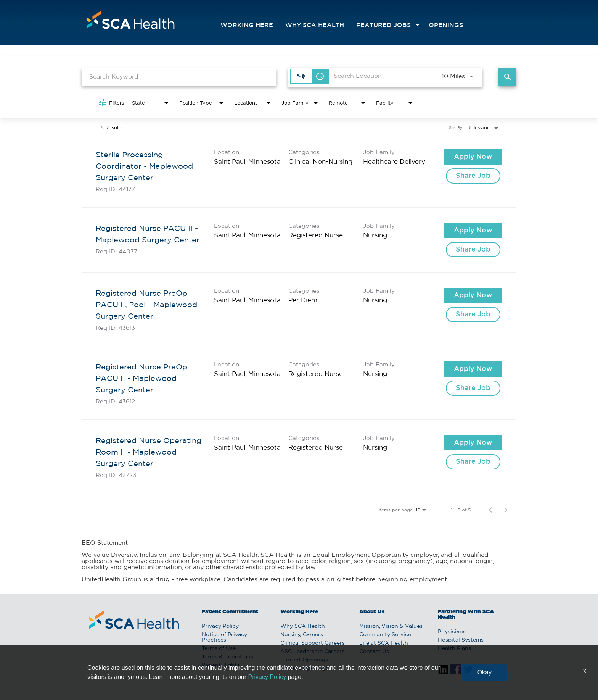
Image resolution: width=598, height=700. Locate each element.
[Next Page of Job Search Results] (506, 510)
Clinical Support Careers (313, 643)
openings (446, 25)
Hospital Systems (461, 640)
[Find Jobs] (507, 77)
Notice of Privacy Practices (224, 637)
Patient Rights (221, 665)
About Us (372, 612)
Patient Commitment (230, 612)
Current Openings (304, 660)
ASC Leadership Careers (312, 652)
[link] (299, 171)
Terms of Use (219, 648)
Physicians (452, 632)
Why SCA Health (315, 25)
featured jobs (383, 25)
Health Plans (454, 648)
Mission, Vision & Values (391, 626)
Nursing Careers (302, 635)
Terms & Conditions (227, 657)
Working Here (247, 25)
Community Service (385, 635)
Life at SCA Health (384, 643)
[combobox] (179, 77)
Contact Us (374, 652)
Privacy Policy (220, 626)
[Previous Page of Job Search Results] (490, 510)
